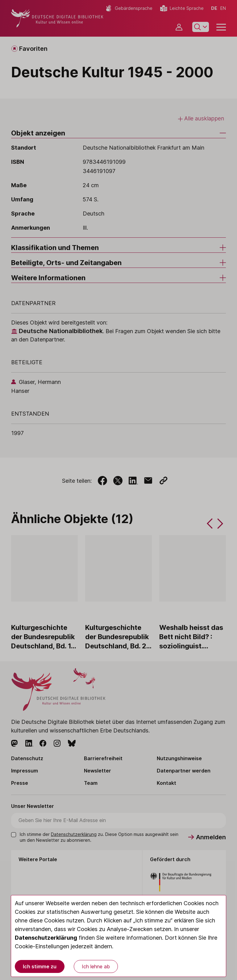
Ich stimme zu (40, 966)
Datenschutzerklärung (46, 938)
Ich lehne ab (96, 966)
